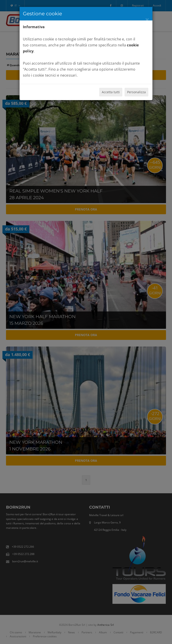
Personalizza (136, 92)
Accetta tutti (111, 92)
